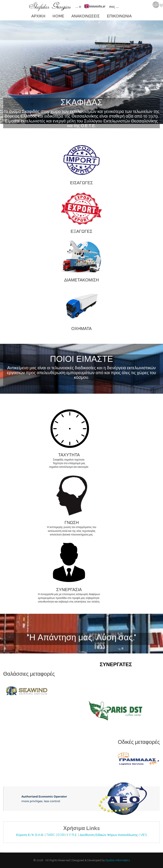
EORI (62, 835)
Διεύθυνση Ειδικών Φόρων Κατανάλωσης (109, 835)
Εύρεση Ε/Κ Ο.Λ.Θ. (30, 835)
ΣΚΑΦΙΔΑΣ (81, 102)
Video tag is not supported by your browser (81, 72)
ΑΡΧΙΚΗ (38, 16)
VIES (144, 835)
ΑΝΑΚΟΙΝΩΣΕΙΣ (85, 16)
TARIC (51, 835)
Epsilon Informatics (117, 860)
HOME (58, 16)
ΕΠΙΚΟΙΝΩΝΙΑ (119, 16)
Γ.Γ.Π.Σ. (73, 835)
